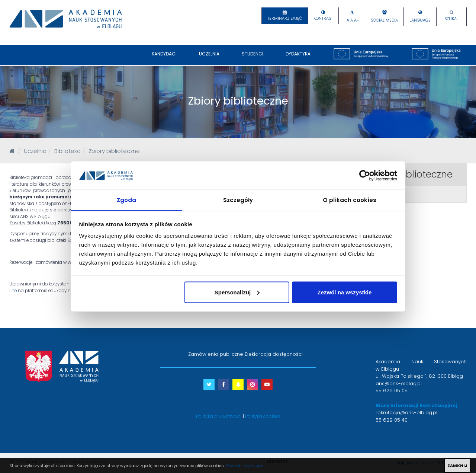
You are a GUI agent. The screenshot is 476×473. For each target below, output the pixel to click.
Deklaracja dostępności (274, 354)
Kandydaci (164, 58)
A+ (357, 20)
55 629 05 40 (392, 420)
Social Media (384, 20)
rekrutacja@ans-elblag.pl (406, 413)
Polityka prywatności (219, 416)
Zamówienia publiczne (216, 354)
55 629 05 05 (392, 391)
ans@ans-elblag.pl (399, 383)
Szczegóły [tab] (238, 200)
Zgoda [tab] (127, 200)
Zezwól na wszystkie (344, 292)
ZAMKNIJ (457, 466)
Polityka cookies (263, 416)
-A (347, 20)
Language (420, 20)
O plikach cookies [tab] (350, 200)
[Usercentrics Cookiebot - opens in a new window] (365, 175)
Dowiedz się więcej (245, 466)
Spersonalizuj (237, 292)
